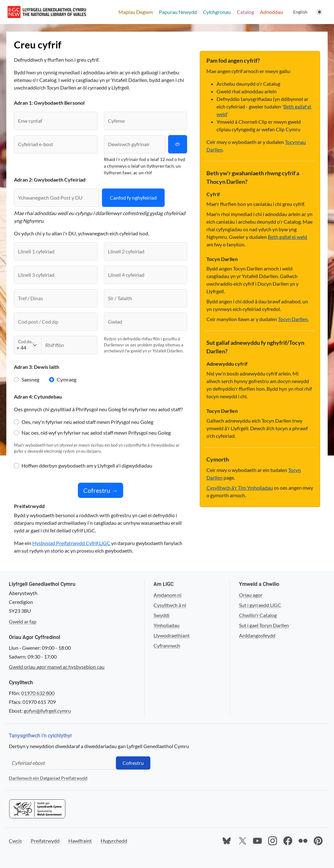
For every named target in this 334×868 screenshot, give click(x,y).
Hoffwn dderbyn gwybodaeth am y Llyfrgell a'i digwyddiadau (87, 465)
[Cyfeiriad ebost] (61, 763)
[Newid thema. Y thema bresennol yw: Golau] (319, 12)
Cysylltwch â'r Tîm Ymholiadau (240, 488)
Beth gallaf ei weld (287, 237)
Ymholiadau (167, 625)
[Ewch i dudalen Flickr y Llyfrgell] (303, 841)
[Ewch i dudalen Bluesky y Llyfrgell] (227, 841)
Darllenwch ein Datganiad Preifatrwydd (48, 778)
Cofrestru (133, 763)
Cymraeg (66, 379)
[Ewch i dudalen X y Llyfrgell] (242, 841)
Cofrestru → (101, 490)
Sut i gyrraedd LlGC (260, 605)
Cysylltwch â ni (170, 605)
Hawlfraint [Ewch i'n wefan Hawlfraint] (80, 841)
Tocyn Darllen (293, 319)
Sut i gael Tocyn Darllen (264, 625)
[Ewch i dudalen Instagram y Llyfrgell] (273, 841)
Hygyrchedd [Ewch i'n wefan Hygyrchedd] (114, 841)
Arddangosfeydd (257, 635)
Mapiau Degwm (136, 12)
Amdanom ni (167, 595)
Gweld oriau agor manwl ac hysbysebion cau (57, 667)
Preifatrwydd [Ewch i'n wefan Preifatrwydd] (45, 841)
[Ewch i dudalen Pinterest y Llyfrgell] (318, 841)
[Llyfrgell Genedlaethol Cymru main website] (47, 12)
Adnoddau (271, 12)
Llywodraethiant (172, 635)
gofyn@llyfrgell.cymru (47, 711)
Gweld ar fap (23, 621)
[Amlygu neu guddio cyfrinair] (178, 144)
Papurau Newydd (178, 12)
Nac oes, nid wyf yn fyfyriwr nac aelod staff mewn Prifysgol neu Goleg (96, 433)
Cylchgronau (217, 12)
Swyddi (161, 615)
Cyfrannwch (167, 645)
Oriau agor (251, 595)
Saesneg (30, 379)
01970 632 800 (38, 693)
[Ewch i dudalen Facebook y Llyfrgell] (288, 841)
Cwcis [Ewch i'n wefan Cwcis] (15, 841)
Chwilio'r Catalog (258, 615)
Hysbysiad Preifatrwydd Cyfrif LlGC (71, 543)
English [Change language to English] (300, 12)
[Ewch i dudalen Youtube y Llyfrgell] (257, 841)
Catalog (245, 12)
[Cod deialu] (28, 345)
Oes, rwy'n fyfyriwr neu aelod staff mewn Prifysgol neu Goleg (87, 422)
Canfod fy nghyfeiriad (133, 198)
